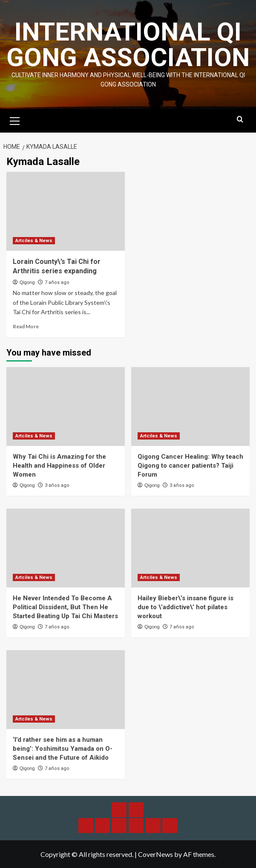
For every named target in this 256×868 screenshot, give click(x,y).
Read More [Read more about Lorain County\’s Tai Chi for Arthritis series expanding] (26, 326)
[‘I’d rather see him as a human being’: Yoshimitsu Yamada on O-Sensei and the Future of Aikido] (66, 690)
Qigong (27, 282)
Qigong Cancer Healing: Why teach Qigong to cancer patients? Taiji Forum (190, 466)
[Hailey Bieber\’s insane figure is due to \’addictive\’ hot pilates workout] (190, 548)
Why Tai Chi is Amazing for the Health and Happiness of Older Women (59, 466)
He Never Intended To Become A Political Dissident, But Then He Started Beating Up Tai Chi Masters (65, 607)
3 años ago (57, 485)
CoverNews (155, 854)
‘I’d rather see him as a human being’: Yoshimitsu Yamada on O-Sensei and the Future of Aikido (63, 749)
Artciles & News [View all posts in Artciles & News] (34, 241)
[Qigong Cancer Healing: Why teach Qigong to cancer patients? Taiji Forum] (190, 407)
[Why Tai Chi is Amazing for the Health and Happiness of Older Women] (66, 407)
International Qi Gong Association (128, 45)
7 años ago (57, 282)
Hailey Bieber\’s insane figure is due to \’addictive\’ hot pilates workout (186, 607)
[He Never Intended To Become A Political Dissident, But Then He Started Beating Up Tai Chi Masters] (66, 548)
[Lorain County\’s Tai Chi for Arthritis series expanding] (66, 211)
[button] (15, 120)
